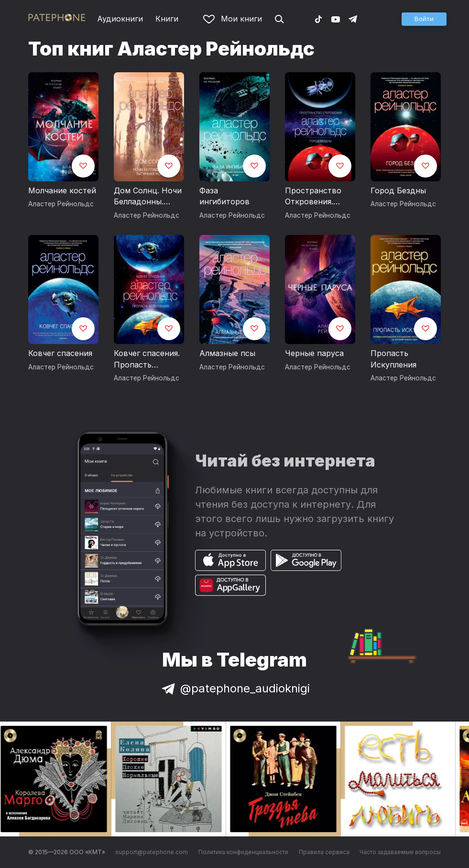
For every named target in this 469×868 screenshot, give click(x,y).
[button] (424, 19)
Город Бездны (398, 190)
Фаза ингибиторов (224, 196)
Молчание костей (62, 190)
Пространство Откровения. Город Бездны (313, 197)
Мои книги (233, 19)
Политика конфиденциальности (243, 852)
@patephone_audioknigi (235, 688)
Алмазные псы (227, 353)
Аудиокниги (120, 19)
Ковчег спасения (60, 353)
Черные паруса (314, 353)
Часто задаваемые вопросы (400, 852)
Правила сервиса (324, 852)
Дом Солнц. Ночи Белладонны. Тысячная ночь (148, 197)
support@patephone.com (152, 852)
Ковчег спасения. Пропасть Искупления (147, 359)
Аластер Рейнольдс (61, 204)
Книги (167, 19)
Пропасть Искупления (393, 359)
